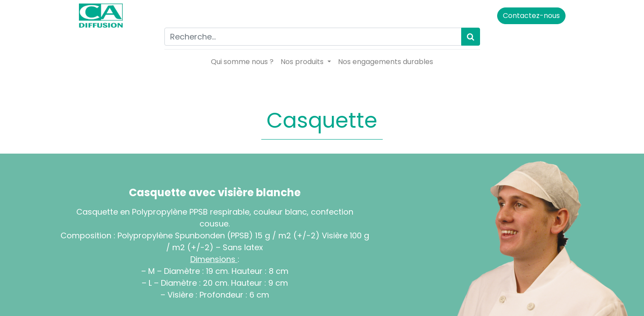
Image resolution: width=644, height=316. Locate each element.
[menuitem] (242, 62)
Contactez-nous (531, 16)
